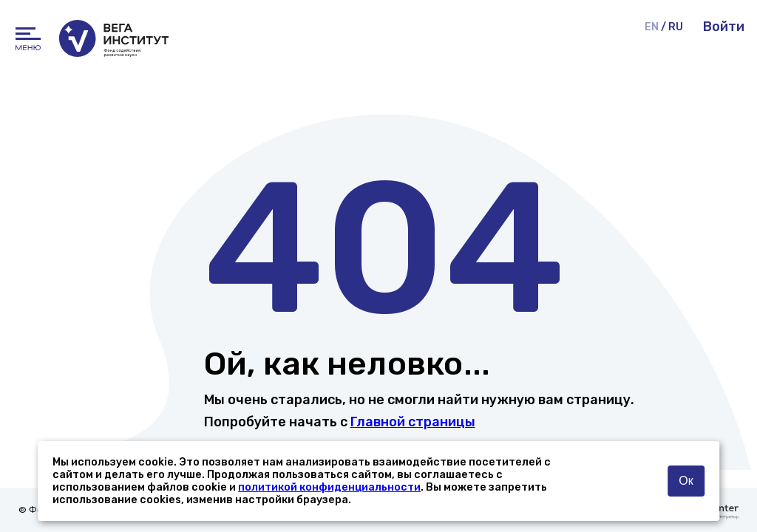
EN (652, 27)
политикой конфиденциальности (329, 487)
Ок (686, 481)
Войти (724, 27)
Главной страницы (413, 422)
